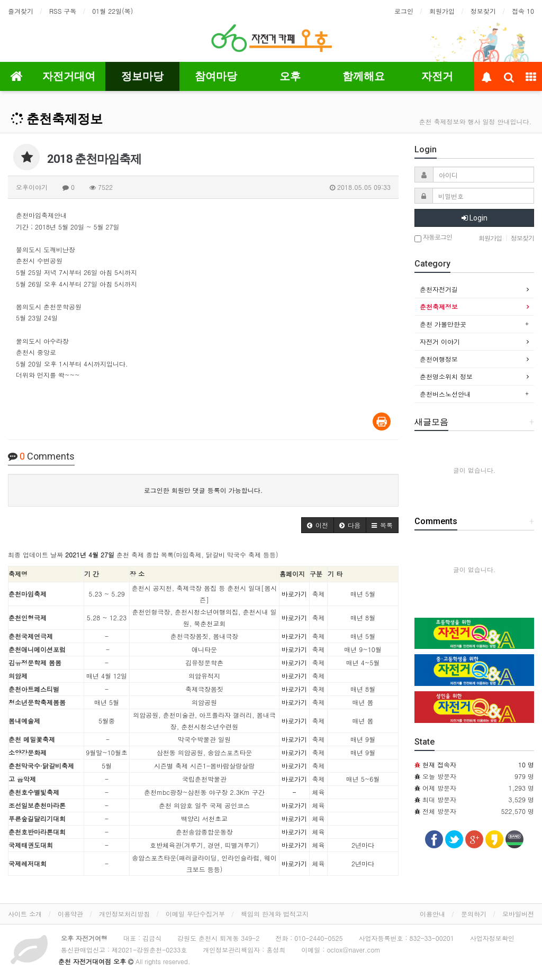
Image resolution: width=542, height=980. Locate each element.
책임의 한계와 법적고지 (275, 914)
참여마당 (216, 76)
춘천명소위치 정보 (446, 376)
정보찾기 (483, 11)
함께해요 (364, 76)
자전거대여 (69, 76)
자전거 (437, 76)
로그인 (404, 11)
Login (475, 218)
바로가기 (294, 594)
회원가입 (442, 11)
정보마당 (142, 76)
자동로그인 (433, 238)
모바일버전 (518, 914)
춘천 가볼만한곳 (443, 324)
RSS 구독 (63, 11)
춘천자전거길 (439, 289)
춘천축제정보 (57, 119)
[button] (318, 525)
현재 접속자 (439, 764)
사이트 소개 (25, 914)
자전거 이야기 (440, 341)
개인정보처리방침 (124, 914)
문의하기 (474, 914)
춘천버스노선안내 (445, 394)
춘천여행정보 (439, 359)
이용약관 (70, 914)
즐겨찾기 (21, 11)
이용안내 (432, 914)
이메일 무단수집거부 (195, 914)
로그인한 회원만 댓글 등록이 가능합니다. (204, 490)
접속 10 (523, 11)
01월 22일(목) (112, 11)
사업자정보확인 (492, 938)
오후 (290, 76)
